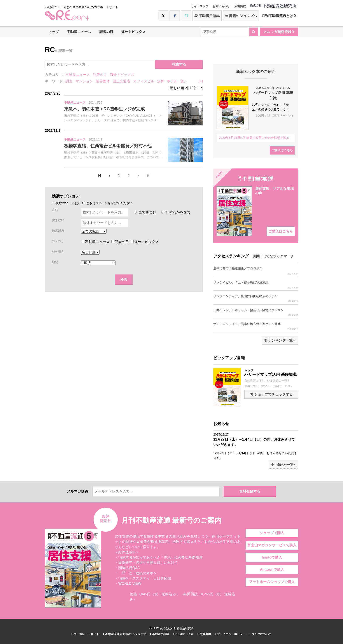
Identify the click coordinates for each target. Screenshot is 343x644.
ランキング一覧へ (280, 340)
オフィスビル (144, 81)
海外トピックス (133, 32)
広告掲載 (240, 6)
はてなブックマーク (278, 256)
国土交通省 (121, 81)
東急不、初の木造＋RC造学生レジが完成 (104, 109)
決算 (161, 81)
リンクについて (261, 634)
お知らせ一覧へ (284, 465)
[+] (201, 81)
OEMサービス (183, 634)
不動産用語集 (207, 16)
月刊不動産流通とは (279, 16)
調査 (69, 81)
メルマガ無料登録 (279, 32)
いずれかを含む (176, 212)
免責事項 (204, 634)
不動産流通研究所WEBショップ (125, 634)
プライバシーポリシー (230, 634)
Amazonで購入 (272, 570)
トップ (54, 32)
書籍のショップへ (241, 16)
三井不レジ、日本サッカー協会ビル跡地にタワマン (256, 313)
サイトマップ (200, 6)
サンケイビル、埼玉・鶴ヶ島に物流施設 (256, 285)
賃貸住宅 (187, 81)
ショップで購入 (272, 533)
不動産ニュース (79, 32)
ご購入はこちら (282, 150)
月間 (256, 256)
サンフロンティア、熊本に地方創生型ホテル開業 (256, 326)
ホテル (172, 81)
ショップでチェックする (271, 394)
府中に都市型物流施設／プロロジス (256, 271)
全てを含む (145, 212)
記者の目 (106, 32)
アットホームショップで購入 (272, 582)
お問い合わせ (221, 6)
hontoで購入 (272, 557)
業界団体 (103, 81)
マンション (84, 81)
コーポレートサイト (85, 634)
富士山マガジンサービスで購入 (272, 545)
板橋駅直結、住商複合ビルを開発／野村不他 (108, 146)
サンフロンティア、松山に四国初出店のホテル (256, 299)
